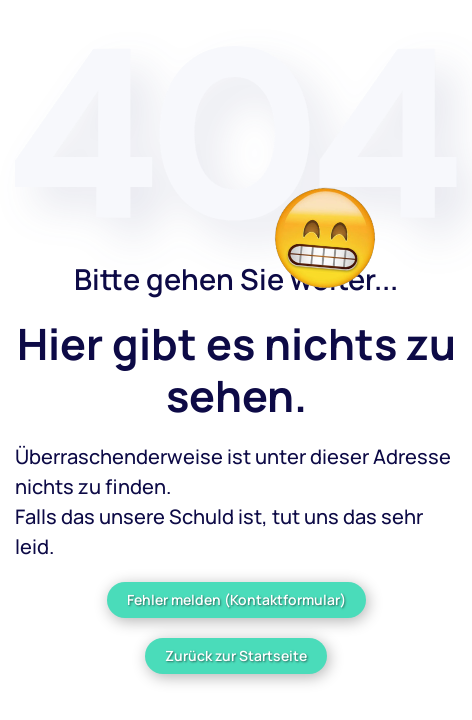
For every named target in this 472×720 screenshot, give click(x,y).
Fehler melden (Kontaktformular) (236, 599)
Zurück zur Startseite (236, 655)
